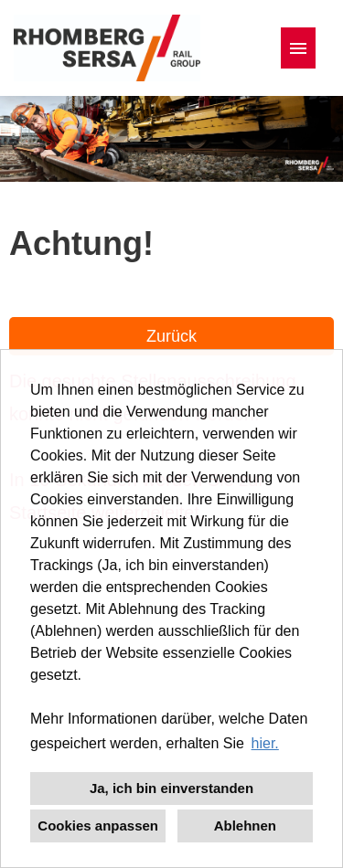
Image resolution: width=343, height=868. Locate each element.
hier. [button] (265, 743)
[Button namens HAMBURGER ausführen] (298, 48)
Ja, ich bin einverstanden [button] (171, 788)
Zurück (171, 336)
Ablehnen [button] (245, 826)
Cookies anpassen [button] (98, 826)
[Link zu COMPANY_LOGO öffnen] (107, 48)
